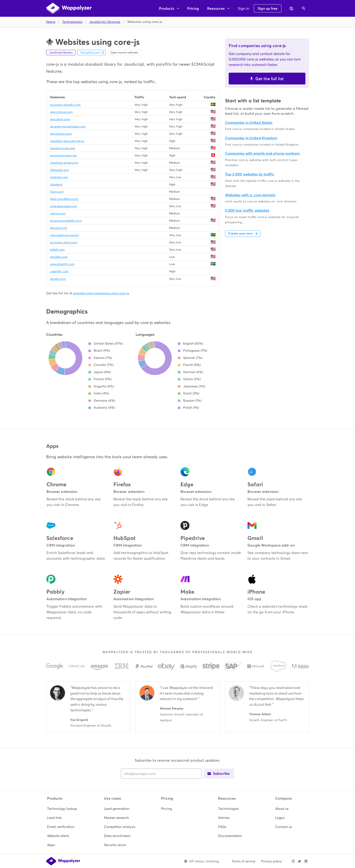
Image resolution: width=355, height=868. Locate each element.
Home (51, 22)
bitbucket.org (59, 170)
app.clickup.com (61, 112)
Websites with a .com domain (250, 195)
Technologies (72, 22)
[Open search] (304, 8)
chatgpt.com (59, 177)
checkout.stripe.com (64, 163)
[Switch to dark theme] (292, 8)
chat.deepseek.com (64, 206)
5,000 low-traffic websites (247, 210)
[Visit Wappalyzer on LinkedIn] (306, 861)
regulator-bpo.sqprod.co (67, 141)
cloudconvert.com (63, 148)
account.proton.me (64, 155)
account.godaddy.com (66, 221)
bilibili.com (57, 250)
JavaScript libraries (105, 22)
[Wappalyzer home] (69, 8)
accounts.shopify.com (65, 105)
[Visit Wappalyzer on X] (300, 861)
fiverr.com (57, 192)
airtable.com (59, 257)
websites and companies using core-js (101, 293)
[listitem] (64, 809)
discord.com (59, 228)
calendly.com (59, 271)
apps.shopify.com (62, 264)
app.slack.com (60, 119)
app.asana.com (61, 134)
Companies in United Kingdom (251, 138)
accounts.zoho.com (64, 242)
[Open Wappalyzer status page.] (202, 861)
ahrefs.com (58, 279)
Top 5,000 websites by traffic (250, 174)
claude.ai (56, 184)
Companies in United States (249, 123)
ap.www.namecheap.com (68, 126)
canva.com (58, 213)
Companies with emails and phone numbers (262, 153)
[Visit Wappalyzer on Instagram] (293, 861)
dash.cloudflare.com (64, 199)
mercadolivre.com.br (65, 235)
